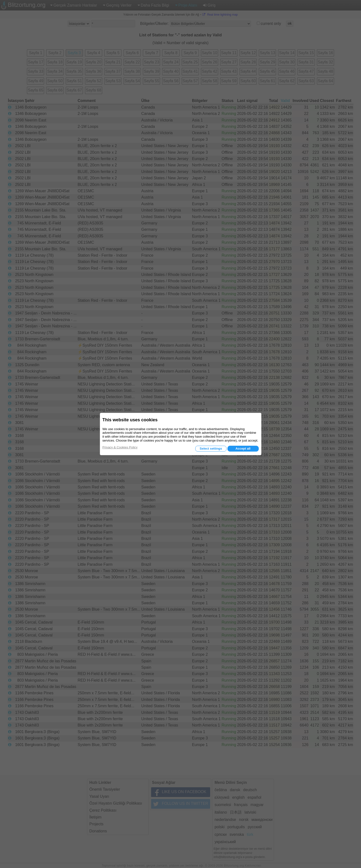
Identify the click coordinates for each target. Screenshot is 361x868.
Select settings (211, 449)
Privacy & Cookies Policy (120, 447)
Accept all (243, 449)
